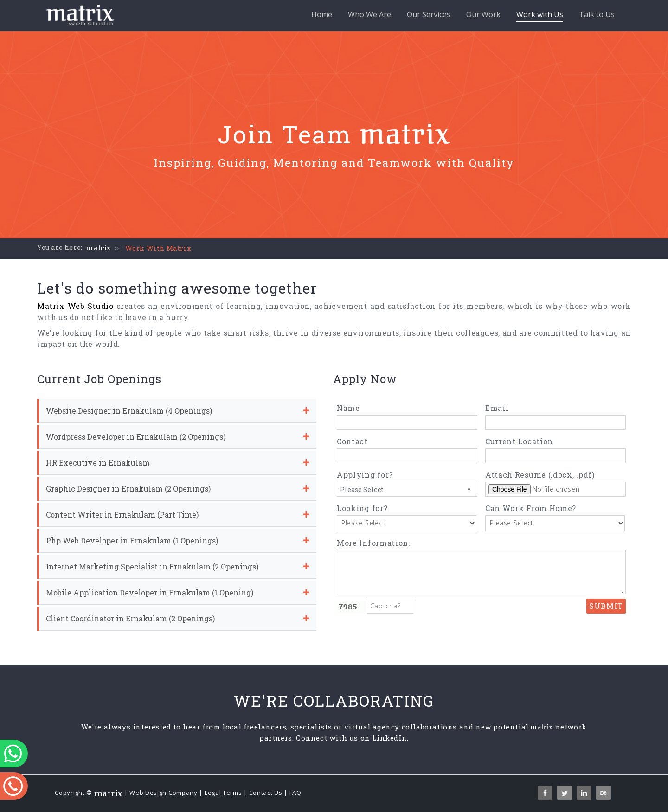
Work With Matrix (158, 248)
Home (322, 14)
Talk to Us (597, 14)
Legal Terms (223, 793)
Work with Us (540, 16)
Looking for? (362, 508)
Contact (352, 441)
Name (348, 408)
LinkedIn (389, 738)
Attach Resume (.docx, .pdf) (540, 475)
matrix (99, 248)
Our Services (429, 14)
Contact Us (266, 793)
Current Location (519, 441)
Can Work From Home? (531, 508)
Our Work (483, 14)
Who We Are (369, 14)
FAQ (295, 793)
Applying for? (365, 475)
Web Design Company (164, 793)
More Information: (373, 543)
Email (497, 408)
